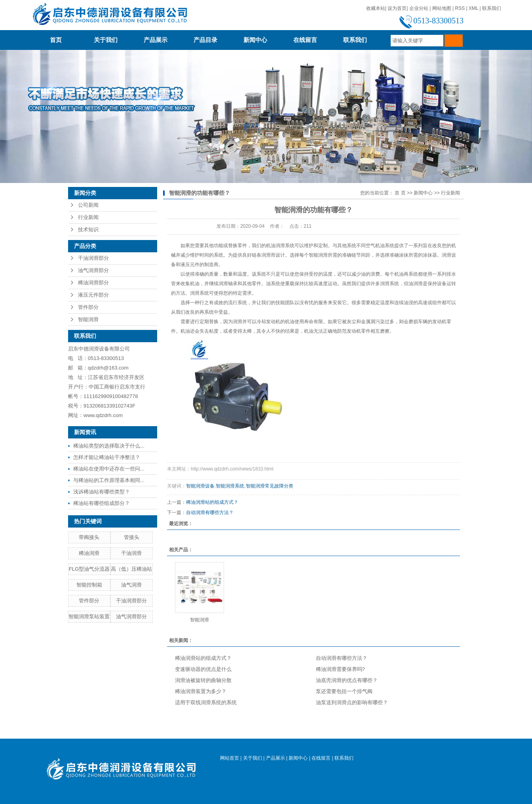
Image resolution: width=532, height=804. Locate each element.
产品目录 (205, 40)
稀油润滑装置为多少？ (201, 691)
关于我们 (106, 40)
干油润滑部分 (93, 258)
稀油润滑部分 (93, 283)
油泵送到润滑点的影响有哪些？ (352, 702)
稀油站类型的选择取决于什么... (109, 446)
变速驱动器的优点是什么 (203, 669)
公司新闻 (88, 205)
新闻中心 (255, 40)
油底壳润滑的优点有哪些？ (347, 680)
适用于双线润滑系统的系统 (206, 702)
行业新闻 (88, 217)
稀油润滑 (89, 553)
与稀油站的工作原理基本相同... (109, 480)
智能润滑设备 (200, 486)
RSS (460, 8)
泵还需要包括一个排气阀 (344, 691)
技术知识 (88, 230)
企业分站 (419, 8)
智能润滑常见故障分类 (270, 486)
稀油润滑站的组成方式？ (212, 502)
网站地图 (442, 8)
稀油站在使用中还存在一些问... (109, 469)
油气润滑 (131, 585)
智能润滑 (88, 319)
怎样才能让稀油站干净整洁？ (107, 457)
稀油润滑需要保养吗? (340, 669)
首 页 (400, 193)
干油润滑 (131, 553)
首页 (56, 40)
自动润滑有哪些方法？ (210, 513)
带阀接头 (89, 537)
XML (473, 8)
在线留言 (305, 40)
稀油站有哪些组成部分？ (102, 503)
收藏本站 (376, 8)
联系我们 (492, 8)
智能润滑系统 (230, 486)
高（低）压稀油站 (131, 569)
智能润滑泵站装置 (89, 616)
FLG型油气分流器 (89, 569)
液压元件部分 (93, 295)
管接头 (132, 537)
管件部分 (88, 307)
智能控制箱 (89, 585)
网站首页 (230, 758)
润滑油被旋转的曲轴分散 (203, 680)
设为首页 (397, 8)
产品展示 (159, 40)
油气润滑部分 (93, 270)
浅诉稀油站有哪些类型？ (102, 492)
